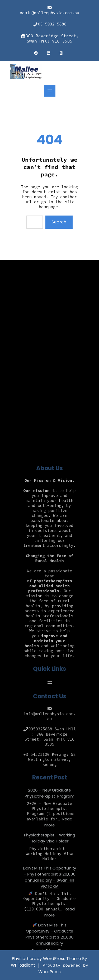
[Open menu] (50, 91)
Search (59, 222)
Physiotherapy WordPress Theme (47, 959)
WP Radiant (23, 965)
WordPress (49, 972)
